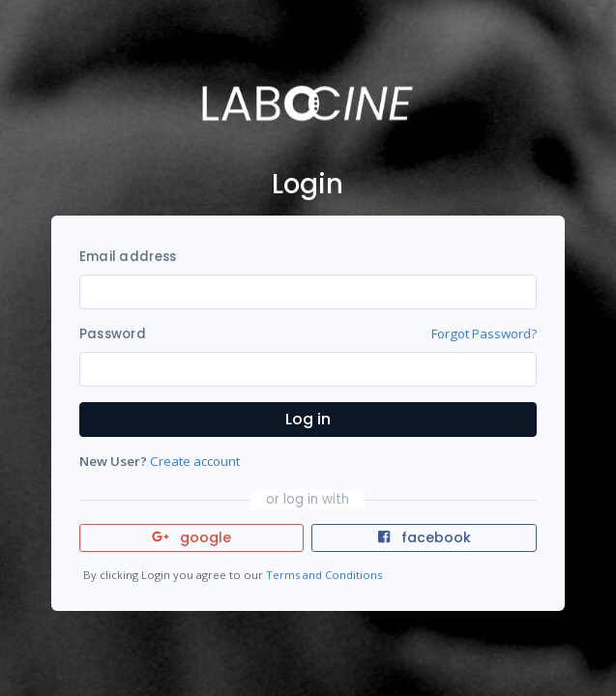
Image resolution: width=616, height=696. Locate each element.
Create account (195, 461)
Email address (128, 257)
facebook (425, 537)
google (192, 537)
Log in (308, 419)
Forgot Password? (484, 333)
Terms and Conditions (324, 575)
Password (113, 334)
